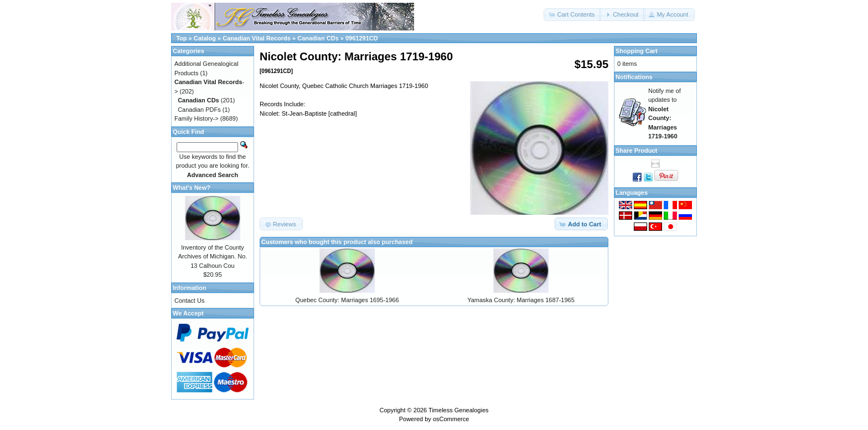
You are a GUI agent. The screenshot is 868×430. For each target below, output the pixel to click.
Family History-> (197, 118)
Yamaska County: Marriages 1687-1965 (521, 300)
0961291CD (362, 38)
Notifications (634, 77)
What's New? (192, 188)
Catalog (205, 38)
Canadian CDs (318, 38)
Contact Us (189, 301)
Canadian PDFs (199, 110)
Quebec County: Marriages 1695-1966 (347, 300)
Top (181, 38)
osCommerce (451, 419)
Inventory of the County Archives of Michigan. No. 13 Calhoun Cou (213, 257)
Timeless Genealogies (458, 410)
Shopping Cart (637, 51)
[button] (572, 15)
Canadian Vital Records (257, 38)
